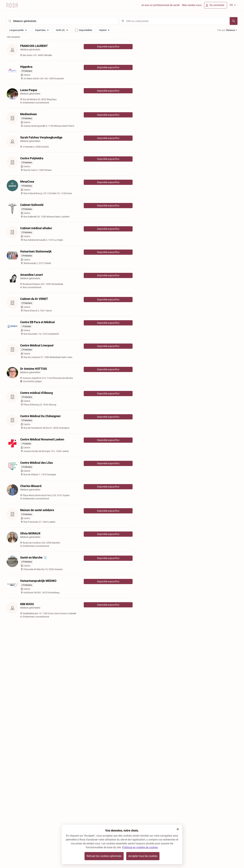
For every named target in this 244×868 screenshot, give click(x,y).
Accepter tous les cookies (143, 856)
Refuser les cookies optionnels (104, 856)
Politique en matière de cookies (140, 847)
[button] (178, 829)
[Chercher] (234, 21)
